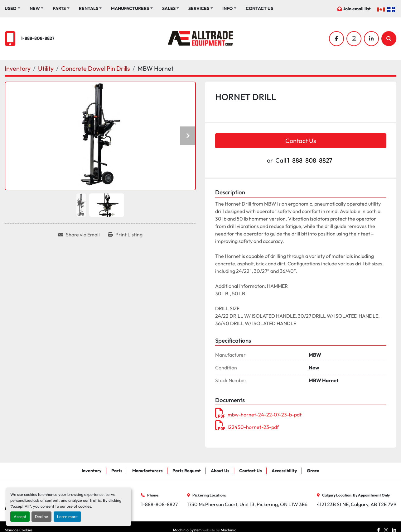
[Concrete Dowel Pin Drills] (96, 68)
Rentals (89, 8)
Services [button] (199, 8)
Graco (313, 471)
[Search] (389, 39)
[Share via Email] (79, 235)
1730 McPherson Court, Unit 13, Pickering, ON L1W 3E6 (247, 504)
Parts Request (187, 471)
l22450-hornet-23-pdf (247, 427)
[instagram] (354, 39)
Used (11, 8)
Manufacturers (130, 8)
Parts (59, 8)
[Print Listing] (125, 235)
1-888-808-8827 (38, 38)
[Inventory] (18, 68)
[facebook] (336, 39)
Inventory (92, 471)
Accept (20, 516)
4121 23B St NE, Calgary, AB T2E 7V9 (357, 504)
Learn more (67, 516)
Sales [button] (169, 8)
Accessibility (284, 471)
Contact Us (259, 8)
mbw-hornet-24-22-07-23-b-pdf (258, 415)
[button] (37, 9)
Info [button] (227, 8)
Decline (41, 516)
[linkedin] (371, 39)
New (35, 8)
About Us (220, 471)
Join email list (357, 9)
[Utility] (46, 68)
